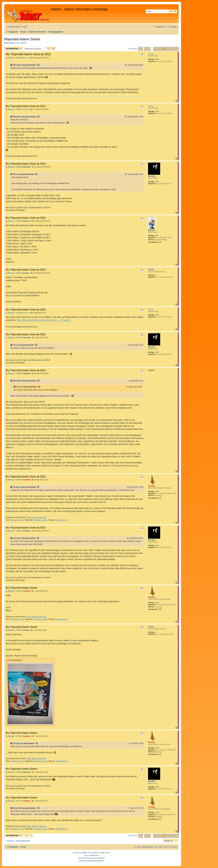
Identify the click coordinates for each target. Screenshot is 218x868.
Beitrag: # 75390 (13, 480)
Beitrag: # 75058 (13, 167)
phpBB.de (101, 858)
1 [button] (149, 49)
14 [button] (155, 49)
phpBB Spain (94, 855)
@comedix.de (62, 520)
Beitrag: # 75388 (13, 374)
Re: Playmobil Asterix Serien (21, 588)
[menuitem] (23, 27)
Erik (18, 43)
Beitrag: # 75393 (13, 531)
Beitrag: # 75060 (13, 221)
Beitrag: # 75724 (13, 630)
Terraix (151, 54)
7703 (157, 491)
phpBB (84, 853)
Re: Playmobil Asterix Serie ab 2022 (28, 54)
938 (157, 236)
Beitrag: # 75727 (13, 801)
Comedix (152, 486)
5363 (157, 182)
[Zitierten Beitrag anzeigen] (39, 65)
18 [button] (173, 49)
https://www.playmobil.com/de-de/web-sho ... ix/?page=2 (44, 320)
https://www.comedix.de (37, 517)
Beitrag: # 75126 (13, 273)
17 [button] (169, 49)
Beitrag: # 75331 (13, 338)
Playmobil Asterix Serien (22, 39)
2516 (157, 59)
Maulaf (24, 43)
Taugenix (17, 487)
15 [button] (160, 49)
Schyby (151, 269)
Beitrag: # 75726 (13, 772)
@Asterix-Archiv (17, 520)
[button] (141, 49)
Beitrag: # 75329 (13, 313)
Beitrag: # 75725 (13, 736)
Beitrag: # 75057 (13, 109)
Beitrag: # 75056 (13, 58)
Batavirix (152, 230)
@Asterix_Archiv (41, 520)
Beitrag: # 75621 (13, 591)
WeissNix (17, 65)
